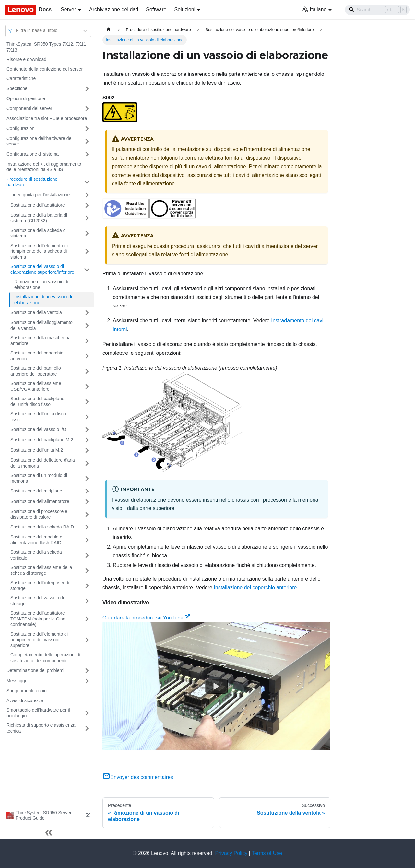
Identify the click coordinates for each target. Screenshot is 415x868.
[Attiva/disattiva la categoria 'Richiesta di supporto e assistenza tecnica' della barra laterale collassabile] (87, 728)
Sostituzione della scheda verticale (36, 555)
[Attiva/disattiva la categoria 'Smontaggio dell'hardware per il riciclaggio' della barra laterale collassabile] (87, 713)
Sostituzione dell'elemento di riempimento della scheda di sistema (39, 251)
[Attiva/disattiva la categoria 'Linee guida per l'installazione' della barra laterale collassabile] (87, 195)
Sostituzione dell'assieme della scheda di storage (41, 570)
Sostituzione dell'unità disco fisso (38, 417)
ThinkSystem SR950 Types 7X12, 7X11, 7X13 (47, 47)
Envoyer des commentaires (138, 777)
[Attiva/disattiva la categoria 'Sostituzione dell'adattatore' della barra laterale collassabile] (87, 205)
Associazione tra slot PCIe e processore (47, 118)
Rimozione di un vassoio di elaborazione (41, 284)
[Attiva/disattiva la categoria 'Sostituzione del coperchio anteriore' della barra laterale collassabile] (87, 356)
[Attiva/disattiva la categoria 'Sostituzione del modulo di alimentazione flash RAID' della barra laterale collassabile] (87, 540)
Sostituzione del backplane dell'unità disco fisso (37, 401)
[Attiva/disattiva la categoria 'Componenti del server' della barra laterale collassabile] (87, 109)
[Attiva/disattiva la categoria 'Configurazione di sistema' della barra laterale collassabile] (87, 154)
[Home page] (109, 30)
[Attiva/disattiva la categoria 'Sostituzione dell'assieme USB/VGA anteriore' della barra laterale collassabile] (87, 386)
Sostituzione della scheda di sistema (39, 233)
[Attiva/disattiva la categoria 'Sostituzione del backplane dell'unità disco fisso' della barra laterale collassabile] (87, 402)
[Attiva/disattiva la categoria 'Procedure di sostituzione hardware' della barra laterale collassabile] (87, 182)
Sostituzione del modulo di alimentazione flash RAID (37, 540)
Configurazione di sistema (33, 154)
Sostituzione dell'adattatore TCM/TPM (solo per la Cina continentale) (38, 619)
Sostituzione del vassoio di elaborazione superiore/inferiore (42, 269)
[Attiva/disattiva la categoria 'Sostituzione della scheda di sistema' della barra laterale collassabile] (87, 233)
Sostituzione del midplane (36, 491)
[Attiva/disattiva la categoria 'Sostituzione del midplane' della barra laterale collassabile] (87, 491)
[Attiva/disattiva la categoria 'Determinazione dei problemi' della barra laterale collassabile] (87, 671)
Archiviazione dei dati (114, 10)
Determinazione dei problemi (35, 670)
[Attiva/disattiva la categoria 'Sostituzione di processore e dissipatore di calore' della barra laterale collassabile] (87, 514)
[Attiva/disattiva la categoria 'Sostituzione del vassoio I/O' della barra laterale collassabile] (87, 430)
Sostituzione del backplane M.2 (42, 440)
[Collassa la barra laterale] (49, 832)
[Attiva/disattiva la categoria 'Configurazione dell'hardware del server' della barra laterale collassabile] (87, 141)
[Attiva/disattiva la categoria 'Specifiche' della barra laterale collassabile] (87, 89)
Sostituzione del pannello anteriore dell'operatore (36, 371)
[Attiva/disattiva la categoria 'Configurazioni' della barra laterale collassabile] (87, 129)
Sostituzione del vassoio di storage (37, 601)
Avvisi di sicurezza (25, 700)
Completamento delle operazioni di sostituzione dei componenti (45, 658)
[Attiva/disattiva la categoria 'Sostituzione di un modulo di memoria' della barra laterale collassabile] (87, 478)
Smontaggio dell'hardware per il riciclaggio (38, 713)
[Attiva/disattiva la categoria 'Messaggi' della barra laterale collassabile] (87, 681)
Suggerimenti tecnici (27, 691)
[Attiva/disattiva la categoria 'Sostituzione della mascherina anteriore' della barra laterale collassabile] (87, 341)
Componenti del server (29, 108)
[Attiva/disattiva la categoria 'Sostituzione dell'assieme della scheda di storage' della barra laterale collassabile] (87, 570)
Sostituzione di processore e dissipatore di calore (39, 514)
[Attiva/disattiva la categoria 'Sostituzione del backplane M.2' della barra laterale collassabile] (87, 440)
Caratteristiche (21, 78)
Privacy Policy (231, 853)
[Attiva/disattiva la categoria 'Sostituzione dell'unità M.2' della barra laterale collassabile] (87, 450)
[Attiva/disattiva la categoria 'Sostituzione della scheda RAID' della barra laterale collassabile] (87, 527)
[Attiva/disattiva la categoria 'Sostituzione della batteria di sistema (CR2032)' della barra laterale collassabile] (87, 218)
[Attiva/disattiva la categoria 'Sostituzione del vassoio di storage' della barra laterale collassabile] (87, 601)
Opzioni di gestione (26, 98)
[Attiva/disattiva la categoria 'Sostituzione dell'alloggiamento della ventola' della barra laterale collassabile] (87, 325)
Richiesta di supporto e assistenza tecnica (41, 728)
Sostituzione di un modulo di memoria (39, 478)
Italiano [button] (314, 10)
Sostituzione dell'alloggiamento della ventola (41, 325)
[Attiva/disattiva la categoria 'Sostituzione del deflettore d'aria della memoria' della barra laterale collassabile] (87, 463)
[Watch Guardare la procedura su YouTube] (217, 686)
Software (156, 10)
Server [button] (68, 10)
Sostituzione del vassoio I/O (38, 429)
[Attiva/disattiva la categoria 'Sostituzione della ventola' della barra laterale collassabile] (87, 313)
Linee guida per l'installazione (40, 195)
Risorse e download (26, 59)
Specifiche (17, 88)
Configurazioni (21, 128)
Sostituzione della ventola (36, 312)
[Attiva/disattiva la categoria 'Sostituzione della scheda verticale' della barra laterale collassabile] (87, 555)
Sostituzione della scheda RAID (42, 527)
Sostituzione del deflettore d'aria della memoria (43, 463)
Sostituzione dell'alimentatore (40, 501)
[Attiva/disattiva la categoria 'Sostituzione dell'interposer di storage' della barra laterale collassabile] (87, 586)
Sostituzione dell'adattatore (38, 205)
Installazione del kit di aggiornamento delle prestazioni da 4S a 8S (44, 167)
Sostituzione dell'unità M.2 (37, 450)
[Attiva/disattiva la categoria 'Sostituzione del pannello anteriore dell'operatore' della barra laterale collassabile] (87, 371)
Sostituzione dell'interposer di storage (40, 585)
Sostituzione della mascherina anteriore (41, 341)
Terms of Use (267, 853)
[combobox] (17, 31)
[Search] (377, 10)
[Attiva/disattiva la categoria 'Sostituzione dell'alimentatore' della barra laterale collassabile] (87, 502)
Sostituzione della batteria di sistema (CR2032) (39, 218)
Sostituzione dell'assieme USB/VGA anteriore (36, 386)
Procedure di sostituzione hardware (32, 182)
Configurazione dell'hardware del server (39, 141)
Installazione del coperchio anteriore (255, 588)
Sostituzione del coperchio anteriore (37, 356)
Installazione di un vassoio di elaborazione (43, 300)
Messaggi (16, 681)
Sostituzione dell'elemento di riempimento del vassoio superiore (39, 640)
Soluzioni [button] (185, 10)
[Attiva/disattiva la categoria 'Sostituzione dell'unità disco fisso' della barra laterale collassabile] (87, 417)
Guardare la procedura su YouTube (146, 618)
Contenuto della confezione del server (45, 69)
